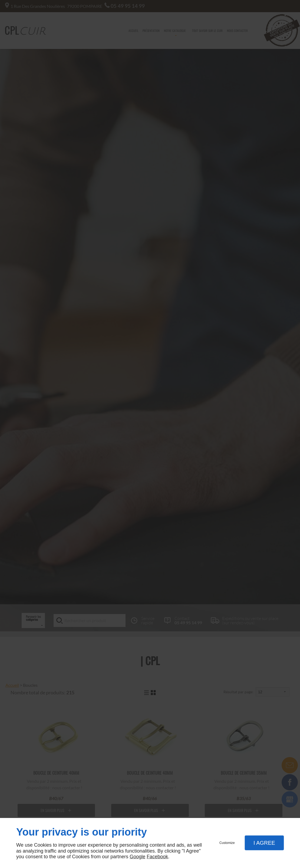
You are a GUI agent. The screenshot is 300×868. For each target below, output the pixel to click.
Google (137, 857)
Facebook (157, 857)
